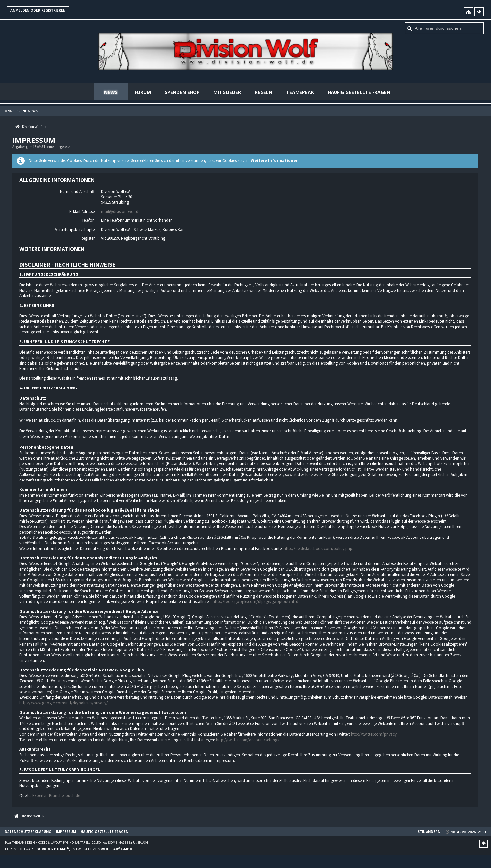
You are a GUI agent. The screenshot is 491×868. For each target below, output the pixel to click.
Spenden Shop (182, 92)
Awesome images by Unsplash (126, 843)
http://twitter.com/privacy (374, 735)
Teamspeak (300, 92)
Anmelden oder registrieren (38, 10)
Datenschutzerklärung (28, 832)
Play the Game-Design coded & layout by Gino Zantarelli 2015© (53, 843)
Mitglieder (227, 92)
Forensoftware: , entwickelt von (69, 849)
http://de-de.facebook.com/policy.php (318, 549)
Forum (143, 92)
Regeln (264, 92)
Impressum (66, 832)
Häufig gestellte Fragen (359, 92)
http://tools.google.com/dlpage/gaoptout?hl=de (256, 602)
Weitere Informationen (275, 161)
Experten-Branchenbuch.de (56, 796)
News (111, 92)
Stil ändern (429, 832)
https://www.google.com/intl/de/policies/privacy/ (64, 703)
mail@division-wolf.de (121, 211)
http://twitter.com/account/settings (247, 740)
